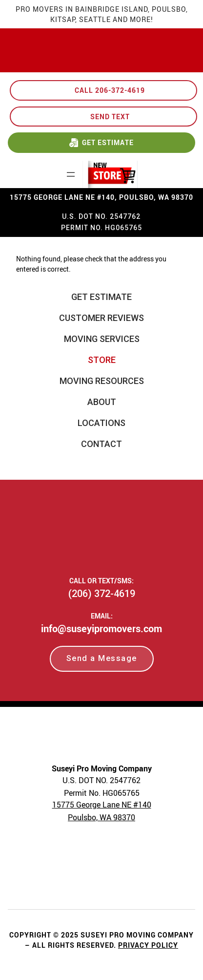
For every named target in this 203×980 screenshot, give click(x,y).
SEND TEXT (110, 117)
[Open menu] (71, 174)
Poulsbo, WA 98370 (101, 817)
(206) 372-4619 (102, 594)
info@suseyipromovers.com (101, 628)
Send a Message (102, 658)
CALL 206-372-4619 (110, 90)
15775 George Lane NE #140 (102, 805)
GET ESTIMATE (108, 142)
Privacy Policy (148, 945)
